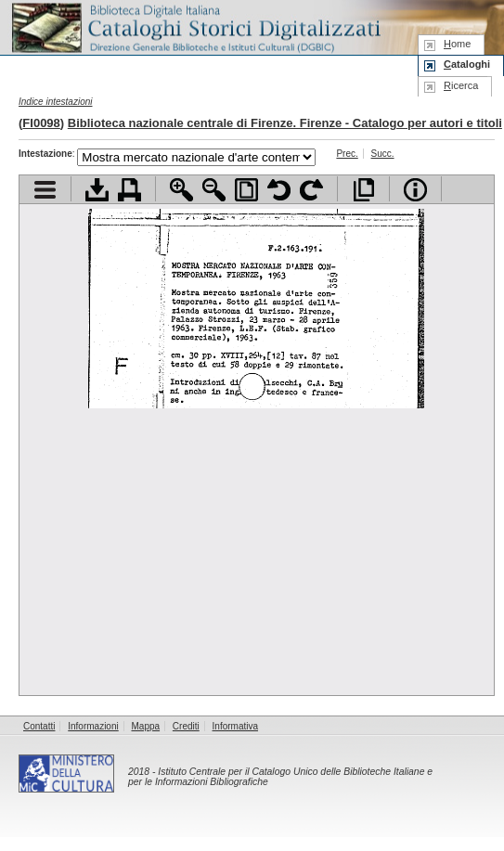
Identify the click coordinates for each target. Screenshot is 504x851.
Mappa (146, 726)
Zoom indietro (214, 190)
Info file (415, 190)
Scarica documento (97, 190)
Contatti (39, 726)
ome (457, 44)
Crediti (186, 726)
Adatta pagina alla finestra (246, 190)
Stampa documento (129, 190)
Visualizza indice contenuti (45, 190)
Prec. (347, 154)
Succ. (383, 154)
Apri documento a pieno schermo (363, 190)
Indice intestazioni (56, 102)
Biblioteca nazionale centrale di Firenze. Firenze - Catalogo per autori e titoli (285, 123)
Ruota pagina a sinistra (279, 190)
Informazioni (93, 726)
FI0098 (41, 123)
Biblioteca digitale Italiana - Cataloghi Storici (195, 26)
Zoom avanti (181, 190)
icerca (461, 85)
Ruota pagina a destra (311, 190)
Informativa (235, 726)
